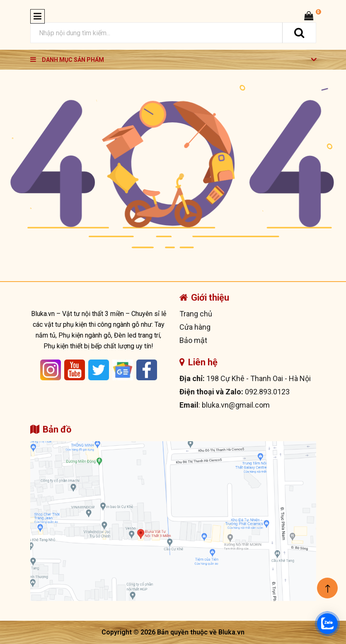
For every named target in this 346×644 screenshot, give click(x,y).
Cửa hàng (195, 327)
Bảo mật (193, 340)
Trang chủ (196, 314)
